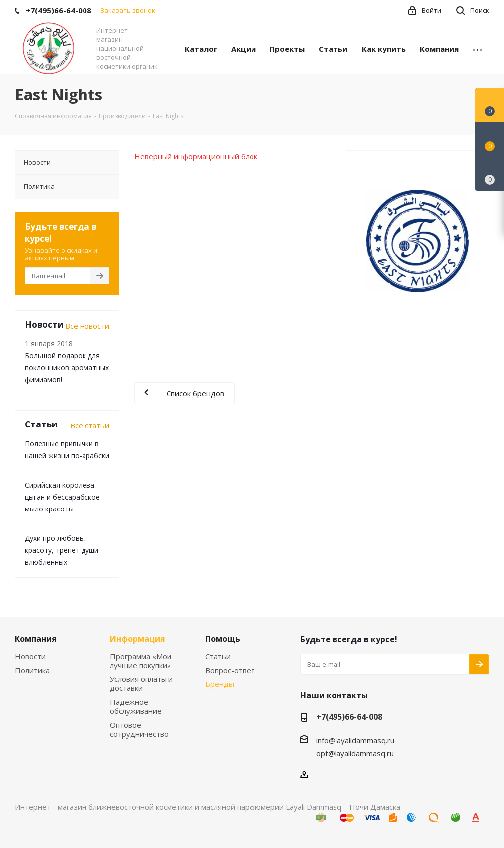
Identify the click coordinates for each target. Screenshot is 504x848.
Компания (36, 639)
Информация (137, 639)
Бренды (220, 684)
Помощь (223, 639)
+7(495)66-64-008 (349, 717)
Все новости (87, 326)
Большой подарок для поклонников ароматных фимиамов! (67, 368)
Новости (30, 656)
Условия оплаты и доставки (141, 683)
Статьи (218, 656)
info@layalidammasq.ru (355, 740)
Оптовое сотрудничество (139, 729)
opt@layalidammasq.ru (355, 753)
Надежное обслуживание (136, 706)
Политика (32, 670)
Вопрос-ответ (230, 670)
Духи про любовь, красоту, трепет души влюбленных (62, 550)
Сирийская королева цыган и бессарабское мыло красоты (62, 497)
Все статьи (90, 425)
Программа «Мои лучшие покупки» (141, 661)
